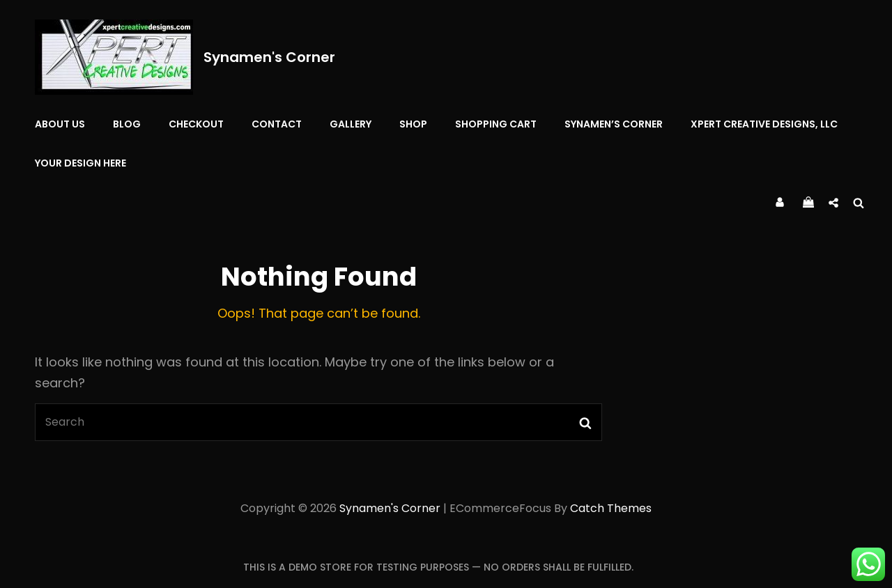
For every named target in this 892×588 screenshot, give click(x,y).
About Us (60, 124)
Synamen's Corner (269, 57)
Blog (127, 124)
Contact (277, 124)
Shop (413, 124)
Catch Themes (611, 508)
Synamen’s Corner (614, 124)
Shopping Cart (496, 124)
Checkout (196, 124)
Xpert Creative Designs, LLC (764, 124)
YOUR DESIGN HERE (80, 163)
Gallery (351, 124)
